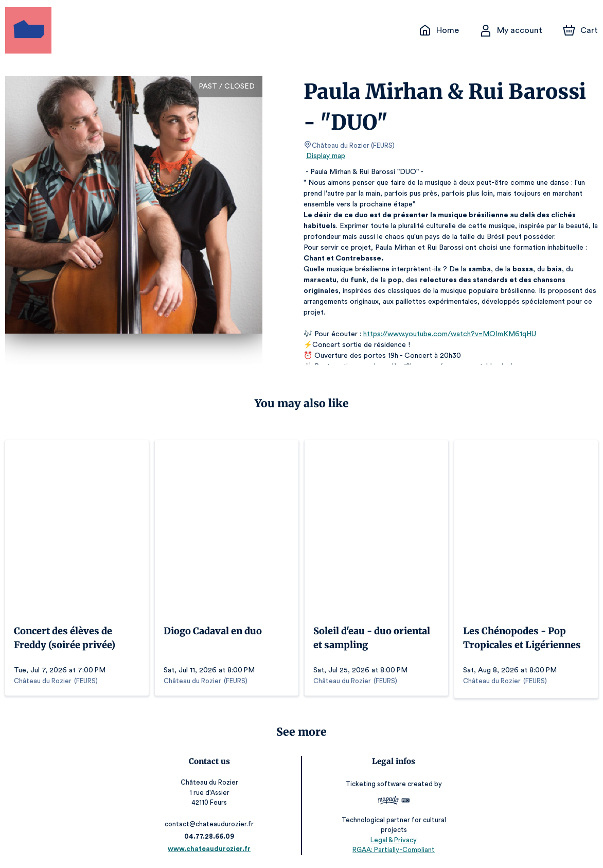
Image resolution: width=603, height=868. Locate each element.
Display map (326, 156)
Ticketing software (375, 781)
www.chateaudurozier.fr (211, 846)
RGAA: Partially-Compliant (392, 847)
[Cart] (581, 30)
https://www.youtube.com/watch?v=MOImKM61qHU (445, 334)
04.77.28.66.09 (211, 834)
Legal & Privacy (392, 837)
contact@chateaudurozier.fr (211, 821)
